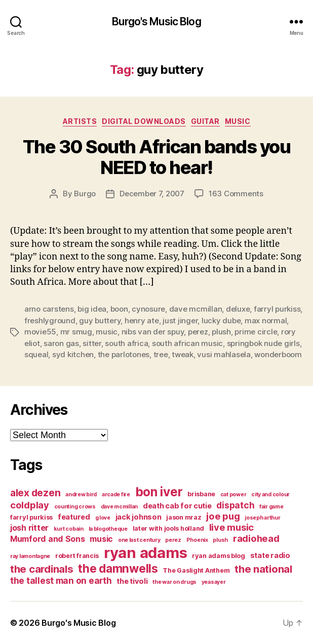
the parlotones (124, 354)
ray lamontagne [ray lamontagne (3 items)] (30, 556)
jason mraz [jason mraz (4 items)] (184, 517)
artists (80, 121)
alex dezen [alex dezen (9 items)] (35, 493)
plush (221, 332)
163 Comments (236, 194)
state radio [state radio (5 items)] (270, 555)
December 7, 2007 (152, 194)
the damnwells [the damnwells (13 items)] (118, 568)
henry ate (142, 320)
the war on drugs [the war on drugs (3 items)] (174, 582)
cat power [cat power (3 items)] (233, 495)
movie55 (40, 332)
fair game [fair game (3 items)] (271, 507)
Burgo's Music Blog (156, 22)
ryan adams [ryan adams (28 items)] (145, 553)
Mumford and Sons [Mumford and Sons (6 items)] (48, 539)
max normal (266, 320)
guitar (205, 121)
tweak (183, 354)
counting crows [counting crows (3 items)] (75, 507)
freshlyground (50, 320)
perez (198, 332)
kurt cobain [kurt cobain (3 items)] (69, 529)
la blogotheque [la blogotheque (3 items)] (108, 529)
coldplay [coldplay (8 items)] (30, 505)
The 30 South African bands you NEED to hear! (156, 157)
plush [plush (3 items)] (220, 540)
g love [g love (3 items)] (103, 518)
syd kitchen (73, 354)
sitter (92, 343)
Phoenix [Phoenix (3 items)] (197, 540)
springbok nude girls (263, 343)
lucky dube (221, 320)
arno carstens (49, 309)
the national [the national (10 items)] (263, 569)
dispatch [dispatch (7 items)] (235, 505)
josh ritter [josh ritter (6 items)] (29, 528)
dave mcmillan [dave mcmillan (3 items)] (120, 507)
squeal (36, 354)
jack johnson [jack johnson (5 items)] (139, 517)
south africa (126, 343)
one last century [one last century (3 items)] (139, 540)
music (238, 121)
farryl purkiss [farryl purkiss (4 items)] (31, 517)
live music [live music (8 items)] (231, 527)
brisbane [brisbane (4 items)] (201, 494)
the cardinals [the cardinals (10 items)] (42, 569)
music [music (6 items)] (101, 539)
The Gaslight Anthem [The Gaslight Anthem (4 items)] (196, 570)
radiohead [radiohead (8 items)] (256, 538)
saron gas (61, 343)
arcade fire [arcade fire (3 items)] (116, 495)
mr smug (76, 332)
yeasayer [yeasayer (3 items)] (214, 582)
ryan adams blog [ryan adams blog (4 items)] (219, 556)
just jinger (180, 320)
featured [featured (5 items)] (74, 517)
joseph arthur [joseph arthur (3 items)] (263, 518)
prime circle (256, 332)
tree (161, 354)
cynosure (148, 309)
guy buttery (100, 320)
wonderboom (278, 354)
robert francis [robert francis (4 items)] (77, 556)
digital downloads (144, 121)
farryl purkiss (277, 309)
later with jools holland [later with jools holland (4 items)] (169, 528)
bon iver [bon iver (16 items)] (159, 492)
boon (119, 309)
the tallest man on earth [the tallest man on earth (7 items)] (61, 581)
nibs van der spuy (153, 332)
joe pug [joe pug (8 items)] (223, 516)
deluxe (238, 309)
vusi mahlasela (224, 354)
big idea (92, 309)
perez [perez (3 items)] (173, 540)
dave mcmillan (196, 309)
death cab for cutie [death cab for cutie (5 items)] (177, 506)
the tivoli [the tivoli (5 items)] (132, 581)
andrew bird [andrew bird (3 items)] (81, 495)
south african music (187, 343)
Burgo (85, 194)
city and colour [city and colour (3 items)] (270, 495)
